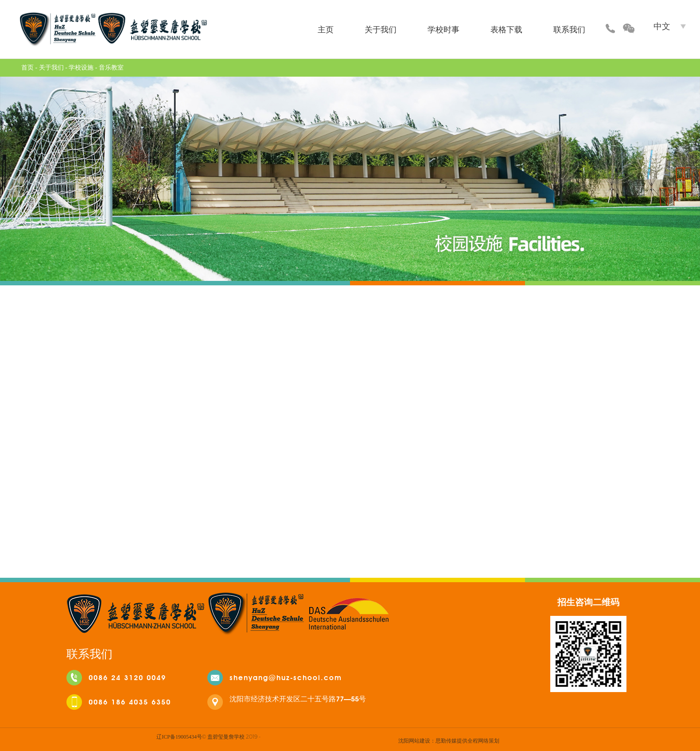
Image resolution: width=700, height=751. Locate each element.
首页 (27, 68)
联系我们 (569, 29)
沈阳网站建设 (414, 740)
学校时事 (443, 29)
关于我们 (381, 29)
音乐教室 (111, 68)
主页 (326, 29)
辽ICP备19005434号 (179, 737)
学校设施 (81, 68)
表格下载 (506, 29)
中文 (662, 26)
